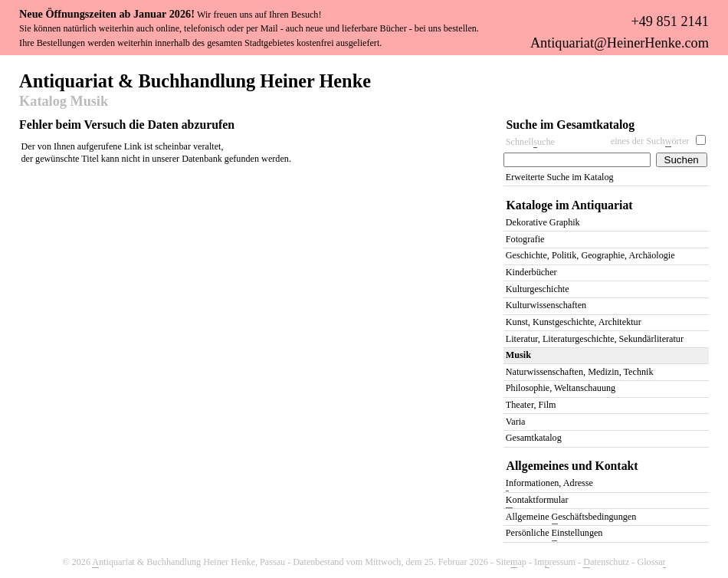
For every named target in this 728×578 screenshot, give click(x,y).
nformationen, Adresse (549, 484)
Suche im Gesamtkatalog (571, 125)
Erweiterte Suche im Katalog (560, 177)
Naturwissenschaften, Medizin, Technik (580, 372)
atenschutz (606, 562)
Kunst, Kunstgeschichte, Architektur (574, 322)
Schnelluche (530, 142)
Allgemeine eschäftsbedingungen (571, 518)
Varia (516, 422)
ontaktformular (537, 501)
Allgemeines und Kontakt (572, 466)
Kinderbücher (531, 272)
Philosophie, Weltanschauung (561, 388)
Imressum (555, 562)
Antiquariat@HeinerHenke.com (620, 43)
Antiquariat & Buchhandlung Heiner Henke (195, 80)
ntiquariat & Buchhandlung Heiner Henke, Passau (189, 562)
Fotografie (525, 239)
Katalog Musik (64, 102)
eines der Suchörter (650, 141)
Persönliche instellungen (554, 534)
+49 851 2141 (669, 21)
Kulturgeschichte (538, 289)
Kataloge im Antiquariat (570, 205)
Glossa (651, 562)
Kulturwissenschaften (546, 305)
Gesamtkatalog (534, 438)
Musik (518, 355)
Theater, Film (531, 405)
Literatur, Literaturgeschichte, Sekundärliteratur (595, 339)
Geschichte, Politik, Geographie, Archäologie (590, 255)
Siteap (511, 562)
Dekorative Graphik (543, 222)
